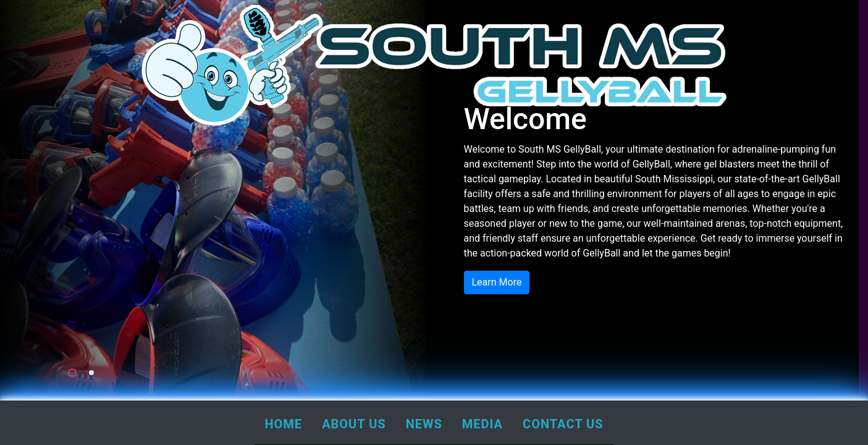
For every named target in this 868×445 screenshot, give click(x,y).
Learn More (497, 282)
